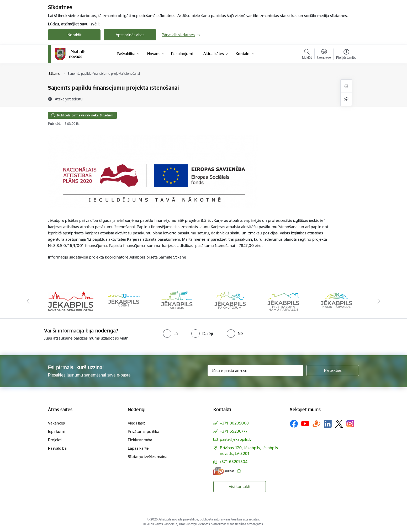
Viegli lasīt (136, 423)
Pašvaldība (57, 448)
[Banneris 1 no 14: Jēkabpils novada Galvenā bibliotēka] (71, 301)
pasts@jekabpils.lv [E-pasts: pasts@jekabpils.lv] (236, 439)
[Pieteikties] (333, 370)
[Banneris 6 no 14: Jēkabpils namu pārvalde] (336, 301)
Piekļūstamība (140, 440)
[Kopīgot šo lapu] (346, 99)
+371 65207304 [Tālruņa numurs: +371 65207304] (233, 462)
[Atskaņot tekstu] (69, 99)
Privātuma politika (144, 431)
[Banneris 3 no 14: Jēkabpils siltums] (177, 301)
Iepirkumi (56, 431)
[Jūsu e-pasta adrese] (255, 370)
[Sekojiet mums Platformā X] (339, 424)
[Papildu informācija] (239, 471)
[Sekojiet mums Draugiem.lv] (316, 424)
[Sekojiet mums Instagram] (350, 424)
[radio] (170, 334)
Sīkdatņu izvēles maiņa (148, 457)
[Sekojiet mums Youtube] (305, 423)
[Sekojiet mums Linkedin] (328, 424)
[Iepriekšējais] (28, 301)
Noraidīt (74, 35)
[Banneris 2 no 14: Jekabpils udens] (124, 301)
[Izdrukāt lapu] (346, 86)
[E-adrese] (224, 471)
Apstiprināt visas (130, 35)
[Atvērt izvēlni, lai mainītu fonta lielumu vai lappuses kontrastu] (346, 55)
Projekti (55, 440)
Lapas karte (138, 448)
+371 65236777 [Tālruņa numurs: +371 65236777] (234, 431)
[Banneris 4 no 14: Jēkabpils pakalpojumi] (230, 301)
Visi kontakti (239, 487)
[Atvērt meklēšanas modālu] (307, 55)
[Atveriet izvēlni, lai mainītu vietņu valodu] (324, 55)
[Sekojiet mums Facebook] (294, 424)
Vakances (56, 423)
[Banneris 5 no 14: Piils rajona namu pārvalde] (283, 301)
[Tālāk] (379, 301)
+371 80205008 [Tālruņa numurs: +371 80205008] (234, 423)
